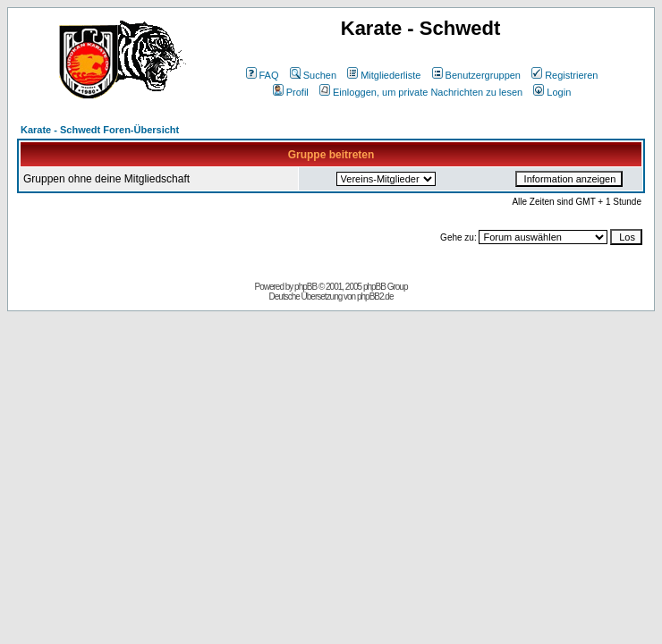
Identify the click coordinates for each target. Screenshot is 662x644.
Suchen (313, 75)
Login (552, 92)
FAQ (263, 75)
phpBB (306, 287)
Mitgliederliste (384, 75)
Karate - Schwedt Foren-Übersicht (100, 130)
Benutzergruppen (476, 75)
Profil (291, 92)
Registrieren (564, 75)
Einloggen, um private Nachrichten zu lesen (421, 92)
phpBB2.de (375, 297)
